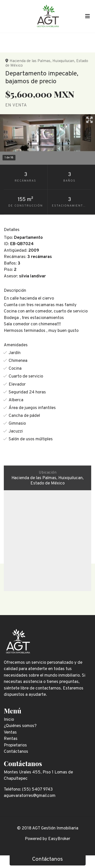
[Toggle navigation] (87, 16)
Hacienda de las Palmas (30, 61)
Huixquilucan (63, 61)
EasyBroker (59, 839)
